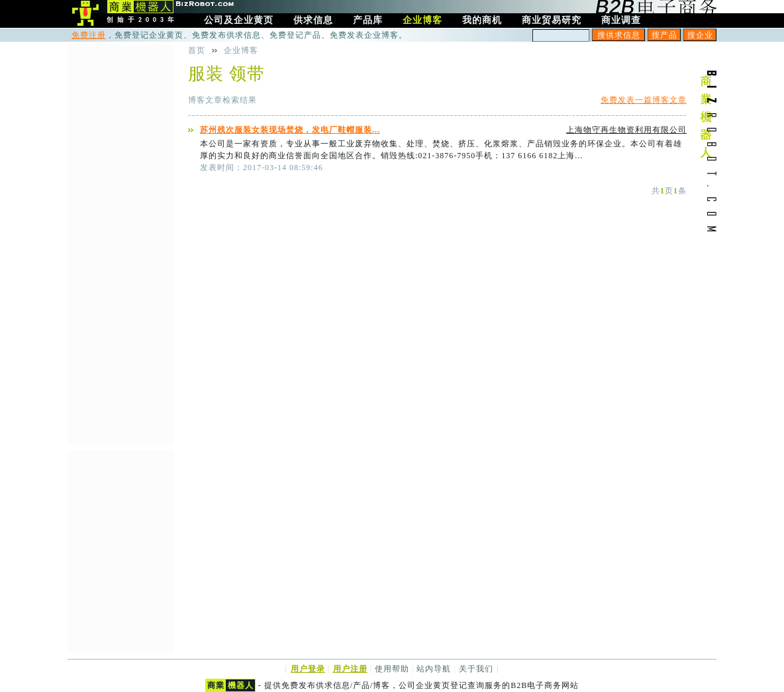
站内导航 (434, 669)
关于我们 (476, 669)
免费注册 (89, 35)
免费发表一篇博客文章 (644, 100)
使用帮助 (392, 669)
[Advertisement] (121, 243)
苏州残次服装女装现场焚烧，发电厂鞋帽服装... (290, 130)
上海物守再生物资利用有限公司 (626, 130)
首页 (197, 50)
